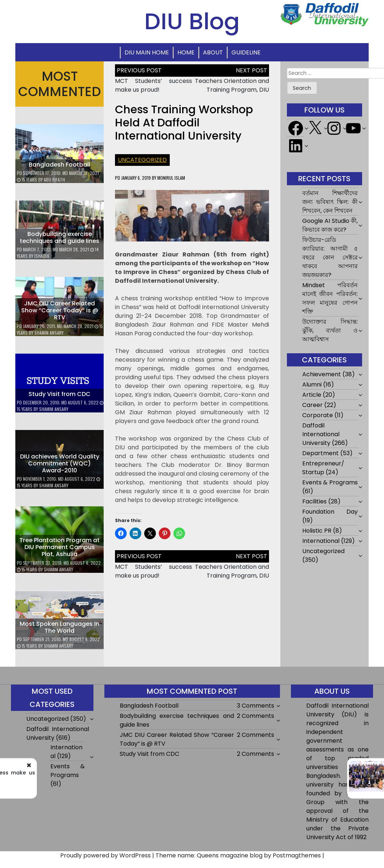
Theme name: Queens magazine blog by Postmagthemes (238, 855)
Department (320, 453)
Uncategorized (142, 160)
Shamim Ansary (49, 333)
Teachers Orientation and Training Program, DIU (232, 85)
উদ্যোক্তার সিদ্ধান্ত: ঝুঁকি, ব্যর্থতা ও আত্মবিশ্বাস (330, 330)
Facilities (314, 501)
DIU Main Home (147, 52)
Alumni (312, 384)
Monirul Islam (171, 178)
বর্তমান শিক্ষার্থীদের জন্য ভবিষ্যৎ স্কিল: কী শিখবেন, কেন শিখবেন (330, 202)
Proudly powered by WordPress (105, 855)
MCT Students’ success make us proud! (153, 85)
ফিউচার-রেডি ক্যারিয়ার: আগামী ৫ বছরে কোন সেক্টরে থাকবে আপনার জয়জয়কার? (330, 257)
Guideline (246, 52)
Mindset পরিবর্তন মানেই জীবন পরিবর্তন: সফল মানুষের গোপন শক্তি (330, 298)
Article (312, 395)
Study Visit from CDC (59, 394)
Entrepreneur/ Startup (323, 468)
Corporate (318, 415)
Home (186, 52)
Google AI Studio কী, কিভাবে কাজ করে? (330, 225)
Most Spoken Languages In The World (59, 627)
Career (312, 405)
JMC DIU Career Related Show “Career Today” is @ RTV (60, 310)
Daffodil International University (321, 434)
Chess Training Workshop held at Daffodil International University (184, 123)
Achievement (322, 374)
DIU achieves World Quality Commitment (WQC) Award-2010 (60, 463)
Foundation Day (330, 512)
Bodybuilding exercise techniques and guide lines (59, 237)
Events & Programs (330, 482)
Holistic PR (317, 531)
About (213, 52)
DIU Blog (192, 21)
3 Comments (256, 706)
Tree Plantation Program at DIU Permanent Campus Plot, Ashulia (59, 547)
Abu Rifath (54, 180)
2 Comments (256, 716)
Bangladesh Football (59, 165)
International (321, 541)
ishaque (42, 256)
